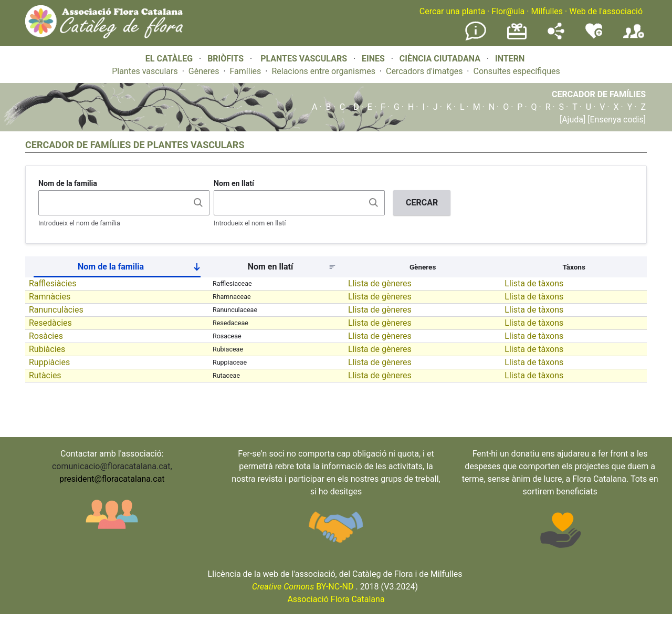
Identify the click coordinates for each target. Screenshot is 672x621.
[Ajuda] (573, 120)
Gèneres (204, 71)
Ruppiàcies (49, 362)
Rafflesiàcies (53, 283)
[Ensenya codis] (616, 120)
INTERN (510, 59)
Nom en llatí (234, 183)
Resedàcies (50, 323)
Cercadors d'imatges (424, 71)
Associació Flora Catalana (336, 599)
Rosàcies (46, 336)
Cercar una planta (452, 11)
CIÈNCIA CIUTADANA (440, 59)
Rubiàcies (47, 349)
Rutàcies (45, 375)
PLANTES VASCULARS (304, 59)
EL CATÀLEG (169, 59)
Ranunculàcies (56, 310)
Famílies (246, 71)
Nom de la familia (68, 183)
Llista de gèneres (380, 283)
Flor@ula (508, 11)
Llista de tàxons (534, 283)
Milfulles (547, 11)
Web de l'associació (606, 11)
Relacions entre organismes (323, 71)
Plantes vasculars (145, 71)
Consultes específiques (516, 71)
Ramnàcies (50, 297)
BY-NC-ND (303, 587)
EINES (373, 59)
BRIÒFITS (227, 59)
